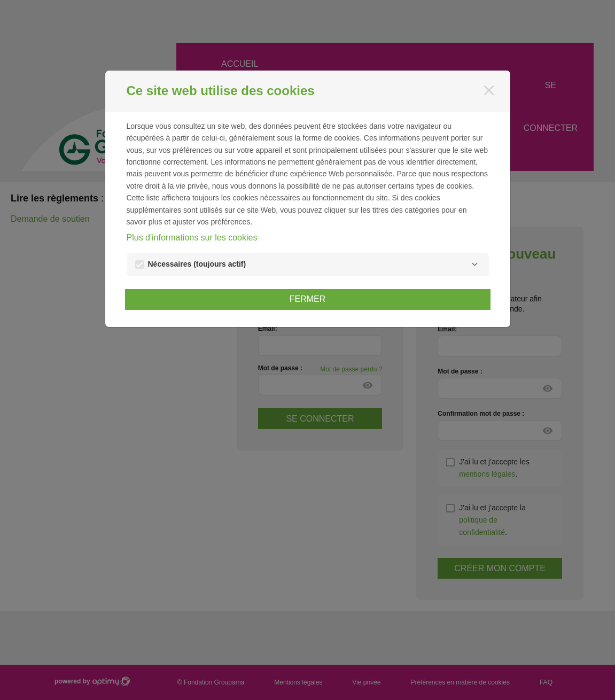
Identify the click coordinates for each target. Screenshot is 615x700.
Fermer (308, 299)
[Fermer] (489, 90)
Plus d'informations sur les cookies (192, 238)
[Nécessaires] (475, 265)
